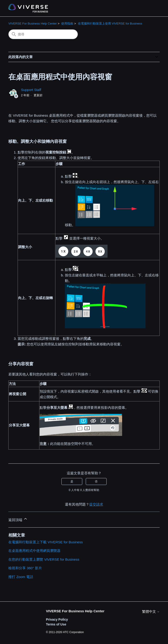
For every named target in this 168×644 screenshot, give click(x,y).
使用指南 (67, 23)
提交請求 (96, 504)
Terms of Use (56, 624)
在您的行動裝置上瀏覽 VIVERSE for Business (44, 559)
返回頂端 (18, 519)
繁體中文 (151, 611)
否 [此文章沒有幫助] (96, 481)
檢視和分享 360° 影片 (25, 568)
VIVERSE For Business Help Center (33, 23)
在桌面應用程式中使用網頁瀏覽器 (34, 551)
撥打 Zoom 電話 (21, 577)
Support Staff (31, 90)
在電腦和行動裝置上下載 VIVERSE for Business (46, 542)
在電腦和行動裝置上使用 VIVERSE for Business (110, 23)
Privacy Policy (57, 619)
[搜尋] (43, 34)
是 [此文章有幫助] (72, 481)
